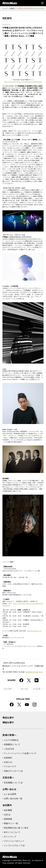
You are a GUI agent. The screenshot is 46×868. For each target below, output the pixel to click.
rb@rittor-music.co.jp (34, 631)
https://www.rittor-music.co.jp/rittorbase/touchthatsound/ (23, 82)
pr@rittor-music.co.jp (34, 672)
